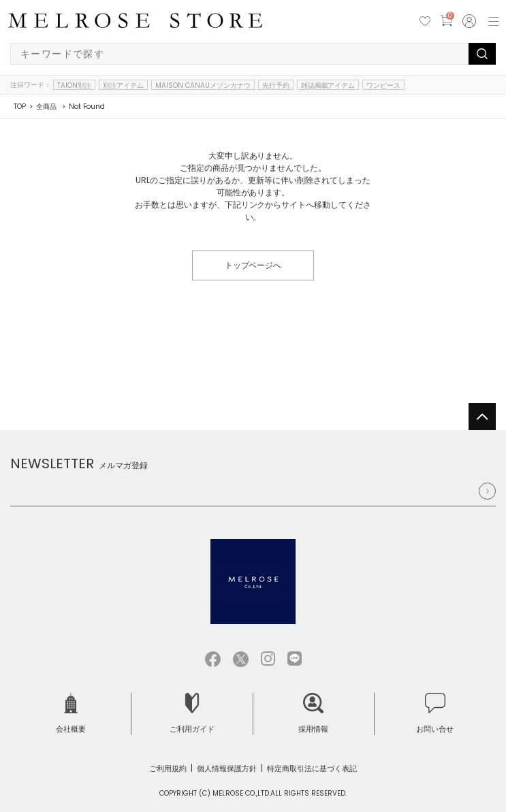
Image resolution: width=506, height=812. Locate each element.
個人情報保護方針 (227, 768)
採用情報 (313, 714)
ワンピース (383, 85)
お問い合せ (435, 714)
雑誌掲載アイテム (328, 85)
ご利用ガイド (192, 714)
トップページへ (253, 265)
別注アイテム (123, 85)
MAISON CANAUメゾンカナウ (203, 85)
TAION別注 (74, 85)
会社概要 (71, 714)
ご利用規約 (168, 768)
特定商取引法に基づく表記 (312, 768)
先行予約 (276, 85)
